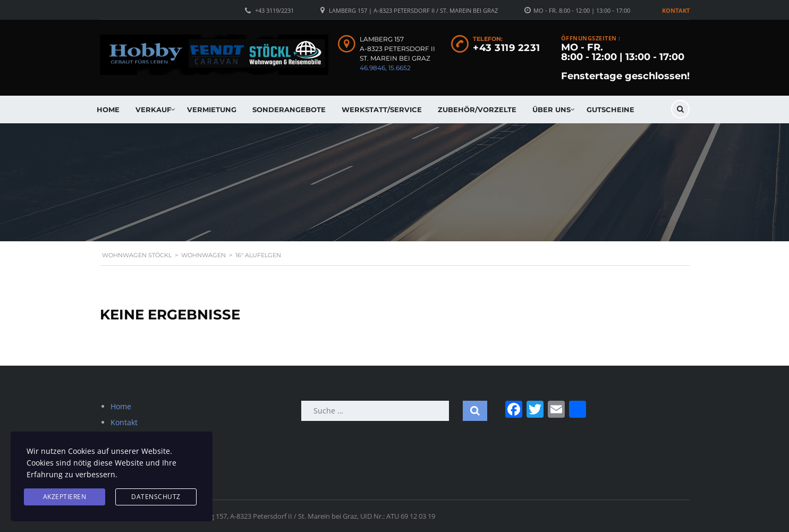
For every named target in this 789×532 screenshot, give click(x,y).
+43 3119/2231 (274, 10)
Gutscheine (610, 109)
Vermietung (212, 109)
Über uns (552, 109)
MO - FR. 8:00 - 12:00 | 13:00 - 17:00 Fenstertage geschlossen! (625, 62)
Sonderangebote (289, 109)
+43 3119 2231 (507, 48)
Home (108, 109)
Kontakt (676, 10)
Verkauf (153, 109)
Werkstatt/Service (382, 109)
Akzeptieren (65, 497)
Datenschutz (156, 497)
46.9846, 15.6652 (385, 68)
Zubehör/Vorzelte (477, 109)
